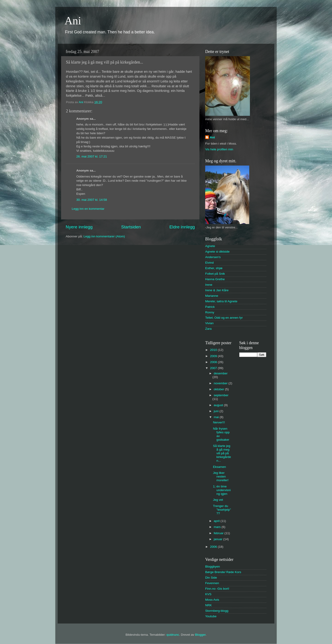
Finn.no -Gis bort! (217, 589)
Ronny (210, 312)
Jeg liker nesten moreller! (221, 476)
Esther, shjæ (214, 268)
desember (221, 373)
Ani (73, 21)
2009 (214, 356)
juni (217, 411)
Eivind (209, 263)
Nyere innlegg (79, 227)
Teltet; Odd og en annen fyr (224, 318)
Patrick (210, 307)
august (219, 405)
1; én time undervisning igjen (222, 490)
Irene (209, 285)
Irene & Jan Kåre (217, 290)
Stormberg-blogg (217, 611)
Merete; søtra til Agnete (221, 301)
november (221, 383)
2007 (214, 368)
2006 (214, 547)
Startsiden (131, 227)
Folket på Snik (215, 274)
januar (218, 539)
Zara (208, 329)
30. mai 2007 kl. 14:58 (92, 200)
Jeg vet (218, 500)
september (221, 395)
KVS (208, 594)
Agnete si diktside (217, 252)
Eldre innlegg (182, 227)
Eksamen (219, 467)
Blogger (200, 635)
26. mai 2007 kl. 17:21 (92, 156)
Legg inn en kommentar (88, 209)
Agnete (210, 246)
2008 (214, 362)
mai (217, 417)
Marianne (212, 296)
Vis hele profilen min (219, 149)
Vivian (209, 323)
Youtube (211, 616)
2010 (214, 350)
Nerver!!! (219, 422)
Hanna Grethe (215, 279)
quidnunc (173, 635)
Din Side (211, 578)
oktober (219, 389)
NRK (209, 605)
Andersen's (213, 257)
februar (219, 533)
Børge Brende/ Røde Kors (223, 572)
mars (218, 527)
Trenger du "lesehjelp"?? (222, 510)
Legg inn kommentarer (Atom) (104, 236)
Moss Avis (212, 600)
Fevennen (212, 583)
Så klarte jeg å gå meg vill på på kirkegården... (222, 453)
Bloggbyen (213, 567)
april (217, 521)
